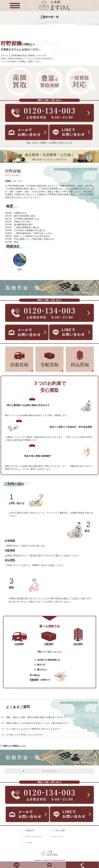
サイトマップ (58, 837)
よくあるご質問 (59, 830)
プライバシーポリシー (34, 837)
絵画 (20, 269)
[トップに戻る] (54, 10)
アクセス (29, 843)
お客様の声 (30, 830)
